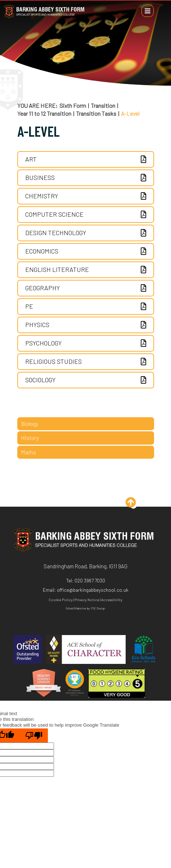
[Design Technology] (86, 233)
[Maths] (86, 452)
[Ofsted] (28, 650)
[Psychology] (86, 343)
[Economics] (86, 251)
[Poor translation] (34, 735)
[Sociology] (86, 380)
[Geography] (86, 288)
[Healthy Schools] (44, 684)
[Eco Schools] (144, 650)
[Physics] (86, 325)
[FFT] (75, 684)
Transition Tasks (96, 114)
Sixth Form (73, 106)
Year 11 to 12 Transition (44, 114)
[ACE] (86, 650)
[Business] (86, 178)
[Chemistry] (86, 196)
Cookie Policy (61, 600)
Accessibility (112, 600)
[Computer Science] (86, 215)
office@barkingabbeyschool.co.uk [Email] (93, 590)
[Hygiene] (117, 684)
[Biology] (86, 424)
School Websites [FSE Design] (76, 608)
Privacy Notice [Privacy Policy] (87, 600)
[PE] (86, 307)
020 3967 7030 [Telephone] (90, 581)
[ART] (86, 159)
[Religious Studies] (86, 362)
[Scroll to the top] (134, 505)
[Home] (44, 18)
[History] (86, 438)
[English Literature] (86, 270)
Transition (103, 106)
